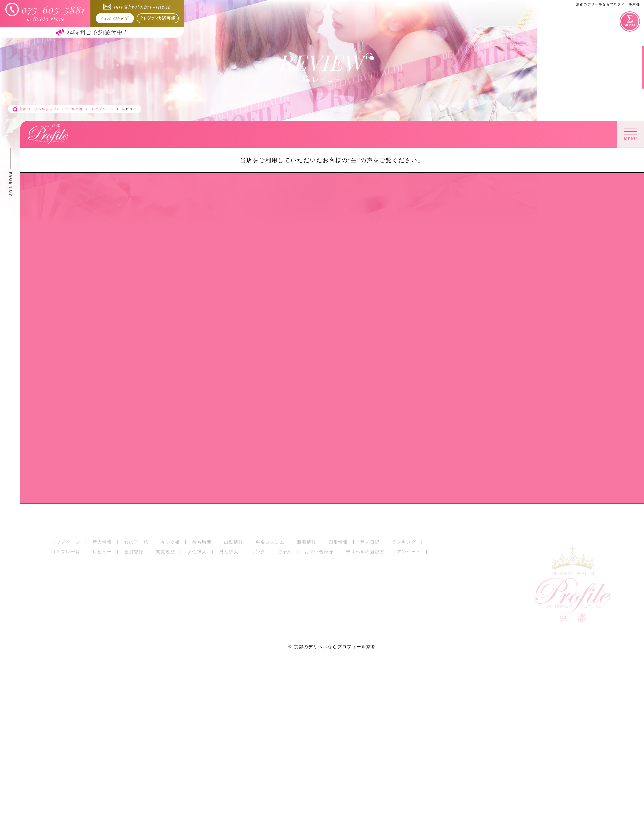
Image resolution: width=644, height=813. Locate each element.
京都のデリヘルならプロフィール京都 (335, 647)
